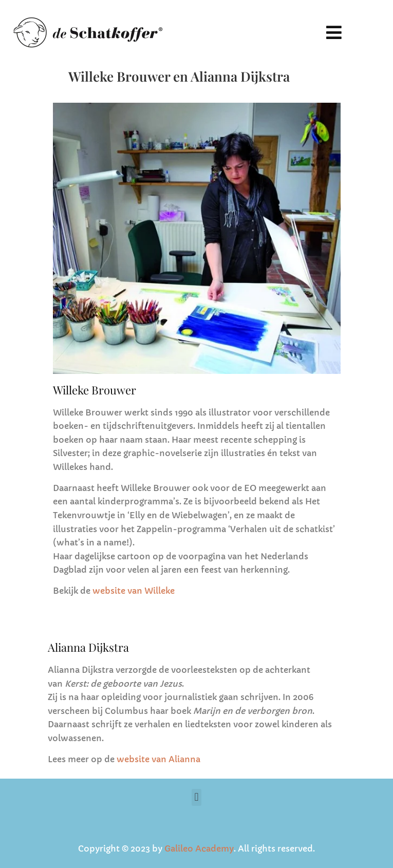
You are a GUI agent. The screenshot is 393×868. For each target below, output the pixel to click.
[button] (334, 32)
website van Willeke (134, 591)
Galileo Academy (199, 848)
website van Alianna (158, 759)
